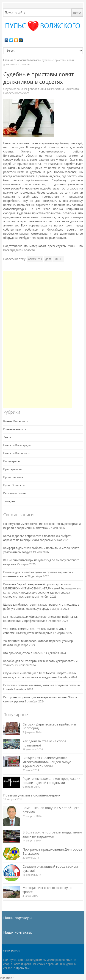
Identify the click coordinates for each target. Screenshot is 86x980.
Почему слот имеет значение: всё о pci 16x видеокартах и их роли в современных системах (42, 526)
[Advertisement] (38, 339)
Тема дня (9, 501)
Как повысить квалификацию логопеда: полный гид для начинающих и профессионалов (41, 619)
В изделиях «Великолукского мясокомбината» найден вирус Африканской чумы (47, 762)
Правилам (23, 968)
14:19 (39, 89)
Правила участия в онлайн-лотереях (32, 795)
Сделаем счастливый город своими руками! (50, 868)
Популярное (11, 461)
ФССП (58, 259)
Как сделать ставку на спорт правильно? (44, 743)
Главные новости (15, 429)
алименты (35, 259)
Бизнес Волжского (15, 421)
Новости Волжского (27, 60)
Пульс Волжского (15, 485)
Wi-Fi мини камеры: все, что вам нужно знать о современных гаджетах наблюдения (35, 631)
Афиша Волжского (67, 89)
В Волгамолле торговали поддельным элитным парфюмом (52, 834)
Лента (7, 437)
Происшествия (13, 477)
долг (48, 259)
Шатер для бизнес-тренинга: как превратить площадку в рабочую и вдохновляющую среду (41, 607)
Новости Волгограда (17, 445)
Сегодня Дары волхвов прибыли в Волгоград (49, 726)
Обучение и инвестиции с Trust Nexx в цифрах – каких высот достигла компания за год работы (40, 675)
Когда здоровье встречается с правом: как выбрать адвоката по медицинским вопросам (38, 538)
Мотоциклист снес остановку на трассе (47, 890)
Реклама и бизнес (15, 493)
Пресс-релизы (13, 469)
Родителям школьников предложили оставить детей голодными (51, 781)
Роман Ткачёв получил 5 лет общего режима (51, 810)
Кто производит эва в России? (23, 653)
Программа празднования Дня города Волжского (52, 851)
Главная (8, 60)
